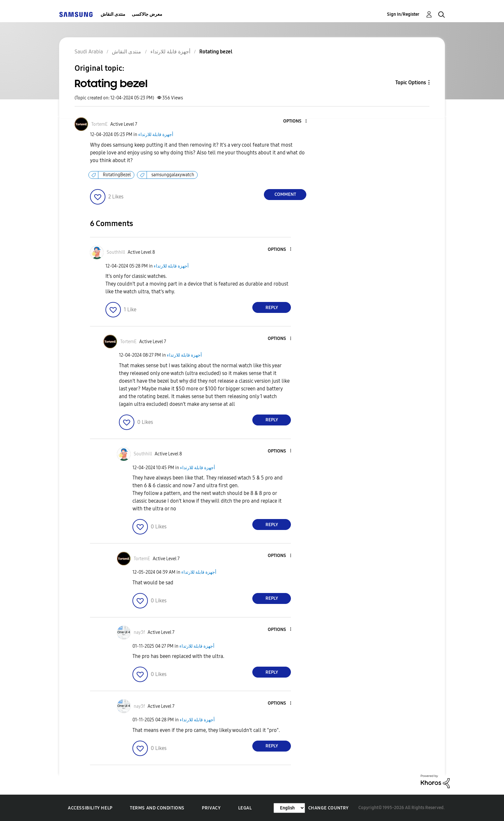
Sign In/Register (403, 14)
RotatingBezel (117, 175)
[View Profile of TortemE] (99, 124)
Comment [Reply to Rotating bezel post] (285, 194)
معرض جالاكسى (147, 14)
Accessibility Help (90, 808)
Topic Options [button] (411, 82)
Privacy (211, 808)
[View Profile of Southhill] (116, 252)
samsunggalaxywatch (173, 175)
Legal (245, 808)
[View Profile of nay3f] (139, 632)
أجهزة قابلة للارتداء (156, 135)
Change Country (328, 808)
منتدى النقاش (113, 14)
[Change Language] (289, 808)
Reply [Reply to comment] (272, 308)
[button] (295, 121)
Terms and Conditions (157, 808)
